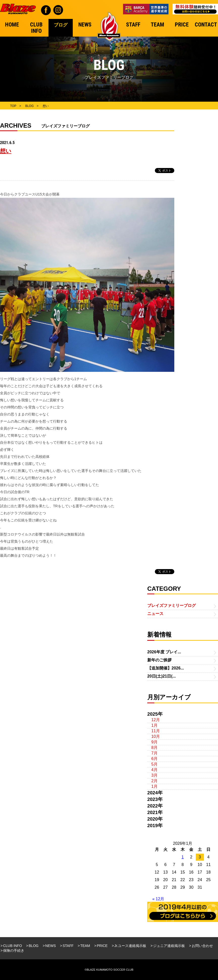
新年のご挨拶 (159, 660)
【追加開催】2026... (166, 668)
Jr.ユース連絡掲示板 (130, 946)
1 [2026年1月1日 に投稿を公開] (183, 857)
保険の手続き (14, 950)
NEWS (51, 946)
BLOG (34, 946)
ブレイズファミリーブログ (172, 606)
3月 (154, 775)
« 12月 (158, 899)
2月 (154, 781)
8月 (154, 748)
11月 (156, 731)
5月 (154, 764)
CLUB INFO (13, 946)
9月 (154, 742)
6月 (154, 759)
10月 (156, 736)
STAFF (68, 946)
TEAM (85, 946)
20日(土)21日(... (162, 676)
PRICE (102, 946)
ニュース (155, 614)
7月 (154, 753)
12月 (156, 720)
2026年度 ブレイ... (164, 652)
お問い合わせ (202, 946)
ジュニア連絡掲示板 (169, 946)
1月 (154, 725)
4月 (154, 770)
